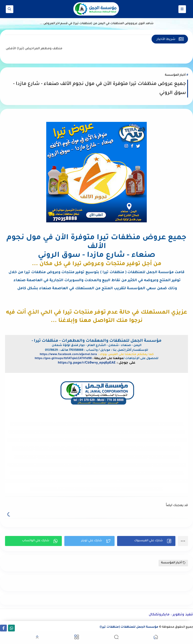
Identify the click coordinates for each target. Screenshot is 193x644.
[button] (146, 541)
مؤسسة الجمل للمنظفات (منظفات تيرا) (129, 627)
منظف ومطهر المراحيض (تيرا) (29, 49)
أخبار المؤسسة (175, 75)
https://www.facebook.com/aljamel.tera (68, 355)
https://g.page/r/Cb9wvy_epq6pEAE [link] (87, 363)
